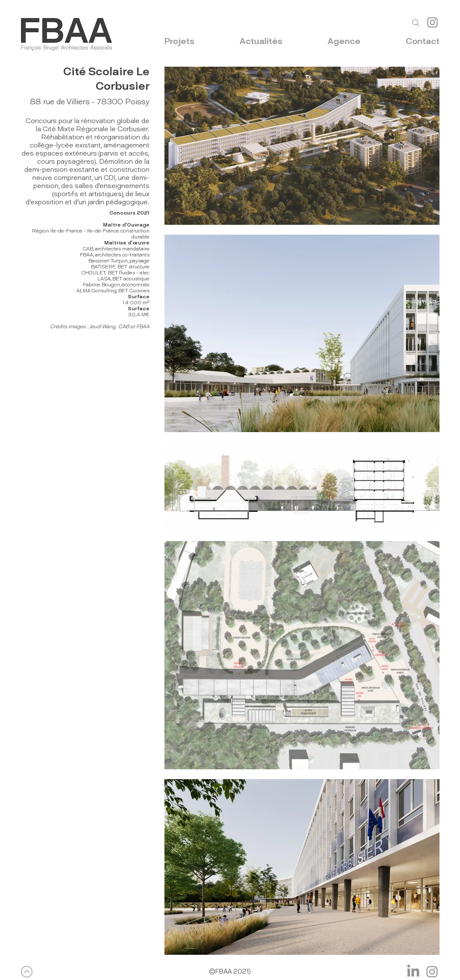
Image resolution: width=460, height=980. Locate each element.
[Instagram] (432, 22)
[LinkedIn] (413, 972)
